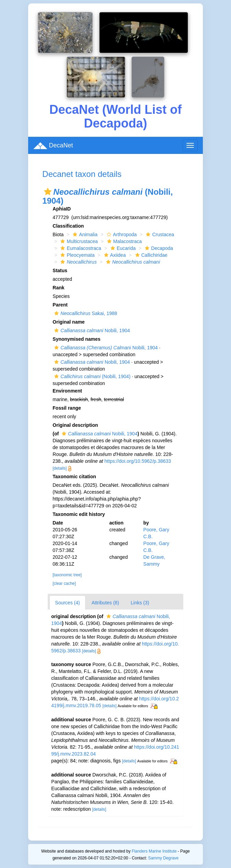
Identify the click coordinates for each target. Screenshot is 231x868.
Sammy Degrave (164, 858)
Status (60, 270)
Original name (68, 322)
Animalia (84, 234)
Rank (58, 288)
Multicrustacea (78, 241)
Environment (67, 391)
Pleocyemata (77, 255)
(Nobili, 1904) (91, 376)
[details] (60, 468)
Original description (75, 425)
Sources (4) (67, 603)
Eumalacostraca (80, 248)
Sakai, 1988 (85, 313)
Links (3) (140, 603)
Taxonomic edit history (79, 514)
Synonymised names (76, 339)
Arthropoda (121, 234)
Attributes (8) (105, 603)
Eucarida (122, 248)
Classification (68, 226)
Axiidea (114, 255)
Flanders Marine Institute (154, 851)
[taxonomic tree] (67, 575)
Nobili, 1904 (91, 330)
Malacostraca (124, 241)
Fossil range (67, 408)
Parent (60, 305)
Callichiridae (151, 255)
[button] (48, 192)
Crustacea (159, 234)
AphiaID (62, 209)
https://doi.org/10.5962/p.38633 (138, 461)
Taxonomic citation (74, 477)
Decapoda (158, 248)
